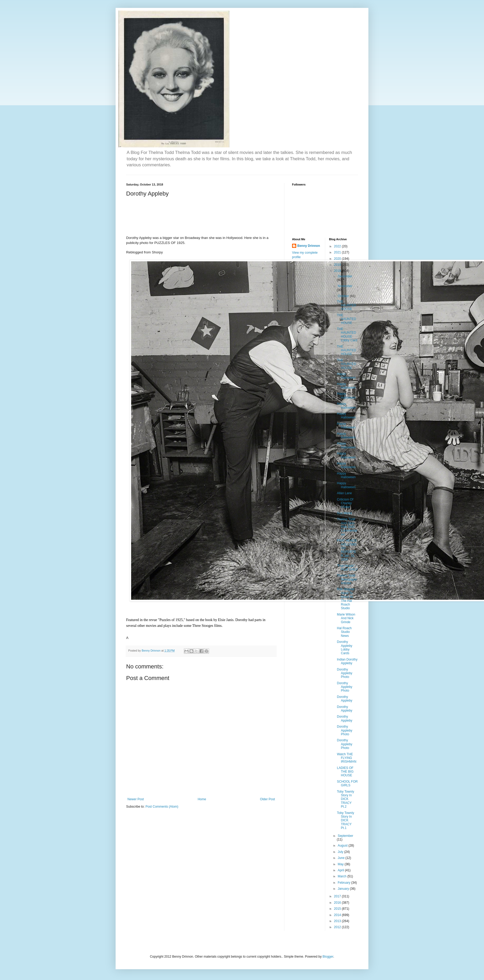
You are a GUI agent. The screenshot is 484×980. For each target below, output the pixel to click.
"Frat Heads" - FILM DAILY (347, 568)
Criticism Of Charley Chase (345, 503)
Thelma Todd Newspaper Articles (347, 579)
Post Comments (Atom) (162, 807)
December (345, 276)
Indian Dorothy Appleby (347, 661)
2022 (338, 246)
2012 (338, 927)
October (344, 296)
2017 (338, 896)
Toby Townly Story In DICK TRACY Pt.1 (345, 821)
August (343, 846)
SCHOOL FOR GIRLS (347, 783)
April (341, 870)
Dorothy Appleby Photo (344, 673)
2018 (338, 271)
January (344, 889)
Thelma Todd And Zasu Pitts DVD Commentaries (347, 527)
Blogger (328, 957)
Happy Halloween (346, 376)
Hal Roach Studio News (344, 632)
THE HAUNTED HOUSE (346, 305)
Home (202, 799)
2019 (338, 265)
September (345, 836)
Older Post (267, 799)
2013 (338, 921)
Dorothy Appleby (344, 699)
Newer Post (136, 799)
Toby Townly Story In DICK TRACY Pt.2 (345, 799)
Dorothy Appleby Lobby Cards (344, 647)
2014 (338, 915)
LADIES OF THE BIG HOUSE (345, 772)
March (342, 876)
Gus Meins (344, 513)
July (341, 852)
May (341, 864)
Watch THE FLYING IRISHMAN (347, 758)
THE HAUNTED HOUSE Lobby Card (347, 335)
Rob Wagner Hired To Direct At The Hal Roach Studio (346, 599)
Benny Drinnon (309, 246)
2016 (338, 903)
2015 (338, 909)
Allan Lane (344, 493)
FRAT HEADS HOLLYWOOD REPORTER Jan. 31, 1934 (347, 550)
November (345, 286)
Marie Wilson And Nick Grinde (346, 618)
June (341, 858)
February (344, 883)
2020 (338, 259)
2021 (338, 252)
